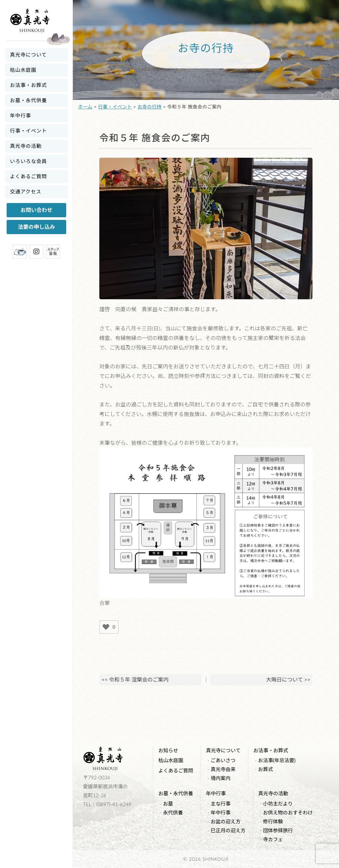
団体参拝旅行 (278, 830)
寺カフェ (273, 839)
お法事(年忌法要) (277, 760)
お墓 (168, 804)
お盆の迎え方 (225, 821)
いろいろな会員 (28, 161)
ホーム (85, 107)
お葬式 (266, 769)
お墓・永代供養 (28, 100)
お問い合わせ (36, 210)
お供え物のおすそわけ (288, 812)
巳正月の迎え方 (228, 830)
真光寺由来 (223, 769)
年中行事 (21, 115)
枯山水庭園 (23, 70)
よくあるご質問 (28, 176)
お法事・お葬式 (28, 85)
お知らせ (168, 750)
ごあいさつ (223, 760)
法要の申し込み (36, 227)
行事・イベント (28, 131)
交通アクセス (26, 191)
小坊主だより (278, 804)
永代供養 (173, 812)
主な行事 (220, 804)
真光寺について (28, 55)
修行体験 (273, 821)
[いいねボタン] (106, 627)
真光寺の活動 (26, 146)
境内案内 (220, 778)
